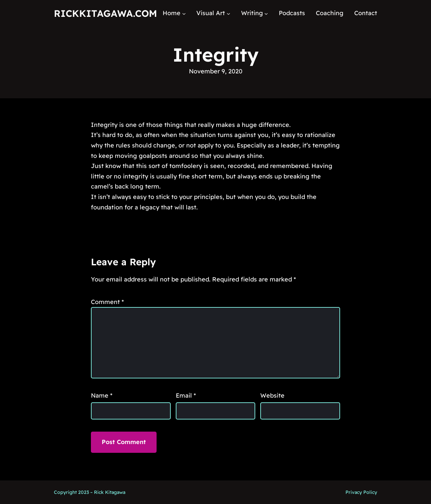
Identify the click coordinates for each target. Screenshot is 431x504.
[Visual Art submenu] (228, 13)
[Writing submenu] (266, 13)
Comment (107, 302)
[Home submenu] (184, 13)
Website (272, 395)
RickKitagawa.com (105, 13)
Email (186, 395)
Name (102, 395)
